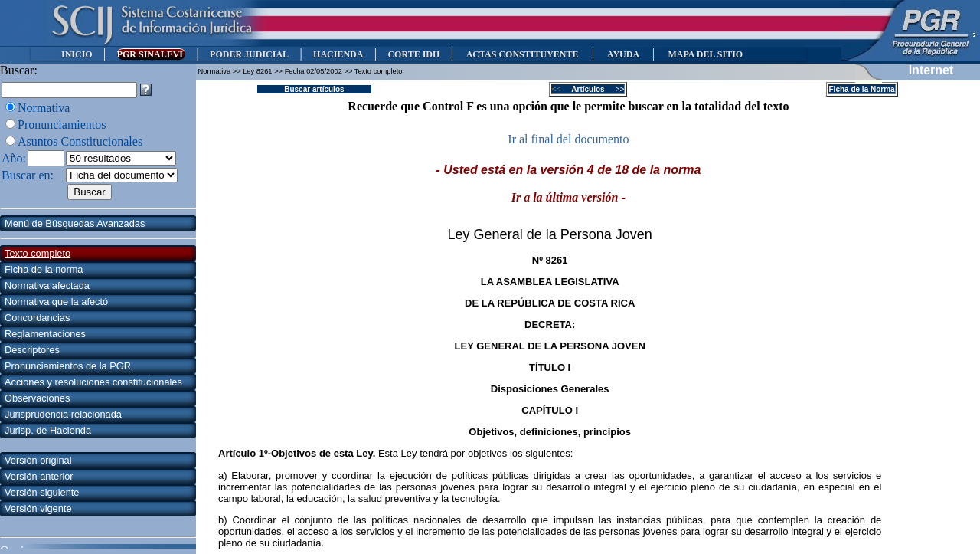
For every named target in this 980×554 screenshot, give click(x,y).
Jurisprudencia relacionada (63, 414)
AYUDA (623, 54)
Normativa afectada (47, 285)
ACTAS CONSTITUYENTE (522, 54)
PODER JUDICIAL (249, 54)
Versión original (38, 460)
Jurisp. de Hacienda (48, 430)
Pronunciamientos (62, 125)
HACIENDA (338, 54)
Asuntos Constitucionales (80, 141)
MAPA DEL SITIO (705, 54)
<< (561, 89)
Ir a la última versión (565, 197)
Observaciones (37, 398)
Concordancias (37, 318)
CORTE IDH (413, 54)
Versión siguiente (42, 492)
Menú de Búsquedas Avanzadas (75, 223)
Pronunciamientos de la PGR (68, 366)
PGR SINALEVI (151, 54)
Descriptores (32, 350)
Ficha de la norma (44, 269)
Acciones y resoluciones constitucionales (93, 382)
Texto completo (38, 253)
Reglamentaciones (45, 334)
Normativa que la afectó (56, 302)
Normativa (44, 108)
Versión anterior (39, 476)
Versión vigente (38, 508)
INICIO (77, 54)
